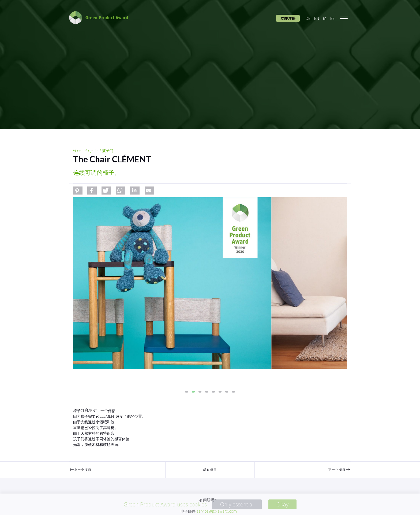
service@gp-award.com (217, 511)
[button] (78, 191)
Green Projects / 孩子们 (93, 150)
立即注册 (288, 18)
